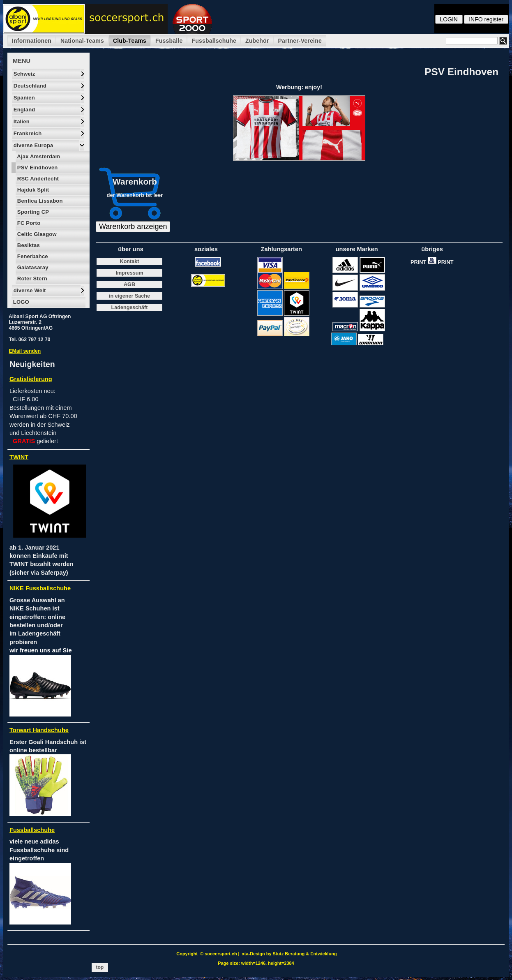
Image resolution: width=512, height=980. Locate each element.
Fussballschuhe (214, 41)
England (24, 110)
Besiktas (28, 245)
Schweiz (24, 74)
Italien (21, 121)
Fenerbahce (32, 256)
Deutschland (29, 86)
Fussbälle (169, 41)
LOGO (20, 302)
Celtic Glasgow (36, 234)
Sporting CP (32, 212)
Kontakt (130, 261)
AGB (129, 284)
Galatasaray (32, 267)
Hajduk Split (32, 190)
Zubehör (257, 41)
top (100, 967)
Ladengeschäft (130, 307)
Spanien (23, 98)
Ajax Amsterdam (38, 156)
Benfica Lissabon (39, 201)
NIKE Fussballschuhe (40, 588)
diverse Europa (33, 145)
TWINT (19, 457)
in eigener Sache (129, 296)
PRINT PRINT (434, 262)
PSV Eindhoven (37, 168)
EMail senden (25, 351)
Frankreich (27, 133)
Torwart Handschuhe (39, 730)
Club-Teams (130, 41)
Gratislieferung (31, 379)
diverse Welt (29, 290)
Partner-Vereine (300, 41)
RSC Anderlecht (37, 179)
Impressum (129, 273)
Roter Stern (31, 279)
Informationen (32, 41)
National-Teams (82, 41)
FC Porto (28, 223)
